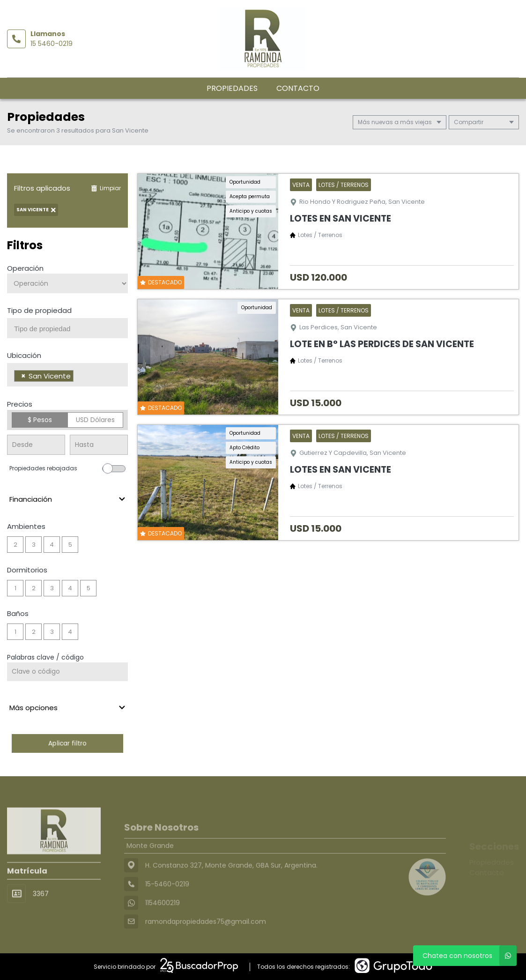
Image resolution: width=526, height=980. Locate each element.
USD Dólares (95, 420)
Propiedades (232, 88)
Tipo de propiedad (39, 310)
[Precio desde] (36, 445)
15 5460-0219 (52, 44)
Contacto (298, 88)
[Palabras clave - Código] (67, 672)
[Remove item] (23, 376)
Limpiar (106, 188)
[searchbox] (71, 329)
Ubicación (24, 355)
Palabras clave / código (45, 657)
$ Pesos (40, 420)
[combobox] (67, 328)
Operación (25, 268)
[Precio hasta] (99, 445)
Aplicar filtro (67, 743)
